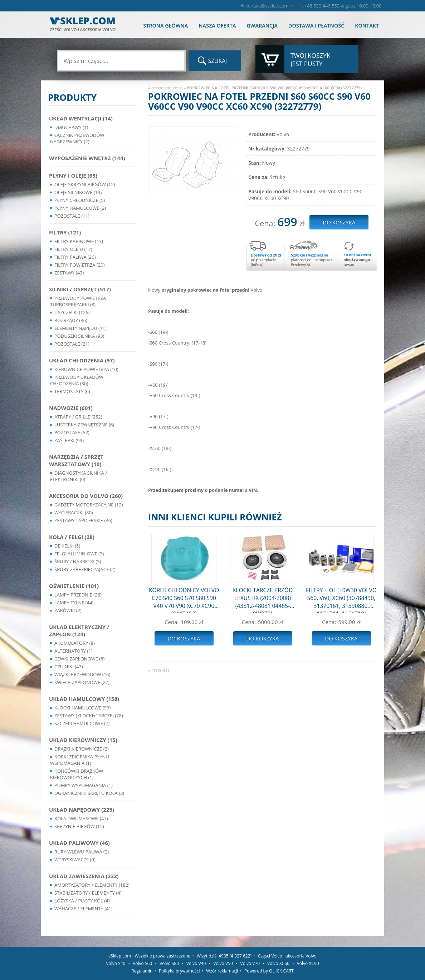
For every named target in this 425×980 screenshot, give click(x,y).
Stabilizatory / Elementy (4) (88, 893)
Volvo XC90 (308, 963)
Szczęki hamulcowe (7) (82, 723)
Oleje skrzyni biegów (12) (85, 184)
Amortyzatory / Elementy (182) (92, 885)
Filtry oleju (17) (73, 249)
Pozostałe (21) (72, 344)
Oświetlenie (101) (74, 586)
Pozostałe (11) (72, 216)
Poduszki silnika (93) (79, 336)
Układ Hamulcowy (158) (84, 699)
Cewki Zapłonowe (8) (79, 659)
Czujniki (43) (69, 667)
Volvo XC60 (278, 963)
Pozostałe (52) (72, 432)
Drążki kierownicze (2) (82, 749)
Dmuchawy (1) (71, 127)
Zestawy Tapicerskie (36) (83, 520)
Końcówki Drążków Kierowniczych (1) (77, 774)
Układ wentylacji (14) (81, 118)
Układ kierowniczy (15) (83, 740)
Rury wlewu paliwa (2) (82, 852)
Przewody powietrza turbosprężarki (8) (78, 301)
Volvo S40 (116, 963)
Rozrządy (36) (71, 320)
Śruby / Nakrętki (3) (78, 561)
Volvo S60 (142, 963)
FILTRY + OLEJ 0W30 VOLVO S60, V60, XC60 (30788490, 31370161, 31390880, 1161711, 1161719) (341, 600)
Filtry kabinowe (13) (79, 241)
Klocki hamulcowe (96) (82, 708)
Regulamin (142, 971)
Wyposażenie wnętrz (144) (87, 158)
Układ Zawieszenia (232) (84, 876)
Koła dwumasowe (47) (81, 818)
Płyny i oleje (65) (73, 175)
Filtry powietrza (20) (80, 265)
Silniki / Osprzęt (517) (80, 289)
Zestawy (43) (69, 273)
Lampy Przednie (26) (78, 595)
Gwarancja (262, 26)
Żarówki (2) (68, 610)
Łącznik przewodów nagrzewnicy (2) (77, 138)
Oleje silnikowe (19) (78, 192)
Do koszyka (184, 638)
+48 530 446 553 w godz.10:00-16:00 (343, 6)
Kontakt (367, 26)
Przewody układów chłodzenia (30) (77, 380)
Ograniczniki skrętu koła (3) (89, 793)
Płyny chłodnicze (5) (80, 200)
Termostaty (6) (72, 391)
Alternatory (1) (73, 651)
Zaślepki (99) (69, 440)
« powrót (159, 670)
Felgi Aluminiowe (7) (79, 554)
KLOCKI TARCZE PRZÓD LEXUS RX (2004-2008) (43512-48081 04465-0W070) (263, 600)
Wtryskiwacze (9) (75, 860)
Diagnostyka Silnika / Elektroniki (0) (79, 476)
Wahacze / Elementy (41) (84, 909)
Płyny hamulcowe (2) (80, 208)
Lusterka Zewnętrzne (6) (84, 425)
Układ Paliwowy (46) (79, 843)
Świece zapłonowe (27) (82, 682)
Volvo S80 (169, 963)
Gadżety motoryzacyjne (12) (89, 505)
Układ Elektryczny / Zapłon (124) (79, 630)
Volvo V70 (250, 963)
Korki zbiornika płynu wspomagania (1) (80, 760)
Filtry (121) (65, 232)
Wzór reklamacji (222, 971)
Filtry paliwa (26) (75, 257)
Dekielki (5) (67, 546)
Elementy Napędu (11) (80, 328)
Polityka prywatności (179, 971)
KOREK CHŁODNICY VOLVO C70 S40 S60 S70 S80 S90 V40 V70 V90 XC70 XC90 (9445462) (184, 600)
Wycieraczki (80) (74, 513)
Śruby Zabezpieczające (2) (85, 569)
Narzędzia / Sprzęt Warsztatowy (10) (76, 460)
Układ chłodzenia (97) (82, 360)
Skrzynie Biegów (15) (79, 826)
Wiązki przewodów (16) (82, 674)
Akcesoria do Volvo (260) (86, 496)
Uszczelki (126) (72, 312)
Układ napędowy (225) (82, 810)
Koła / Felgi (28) (72, 537)
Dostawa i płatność (316, 26)
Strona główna (165, 26)
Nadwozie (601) (71, 408)
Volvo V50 (223, 963)
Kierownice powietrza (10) (86, 369)
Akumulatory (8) (75, 643)
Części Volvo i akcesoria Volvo (287, 956)
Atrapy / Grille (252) (78, 417)
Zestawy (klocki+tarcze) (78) (89, 716)
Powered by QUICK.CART (269, 971)
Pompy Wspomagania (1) (84, 785)
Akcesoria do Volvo (165, 88)
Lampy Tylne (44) (74, 603)
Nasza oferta (217, 26)
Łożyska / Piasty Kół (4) (82, 901)
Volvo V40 (196, 963)
